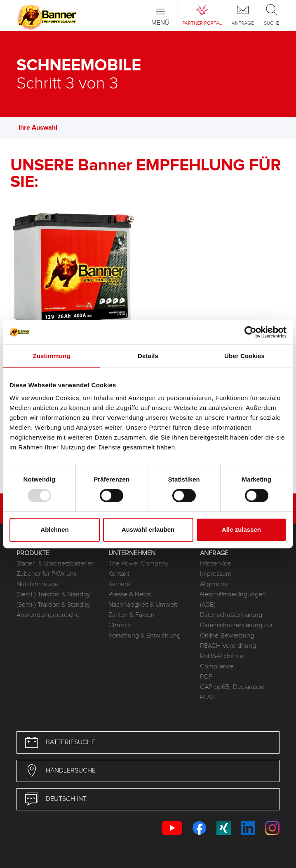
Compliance (217, 667)
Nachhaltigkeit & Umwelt (143, 605)
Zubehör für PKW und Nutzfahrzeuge (47, 579)
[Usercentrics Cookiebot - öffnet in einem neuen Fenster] (250, 332)
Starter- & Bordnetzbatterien (56, 564)
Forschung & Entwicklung (144, 636)
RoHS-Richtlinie (222, 656)
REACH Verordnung (228, 646)
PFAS (207, 697)
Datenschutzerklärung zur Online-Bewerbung (236, 631)
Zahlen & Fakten (132, 615)
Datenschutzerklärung (231, 615)
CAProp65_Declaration (232, 687)
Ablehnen (54, 529)
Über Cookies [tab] (244, 356)
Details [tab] (148, 356)
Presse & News (130, 595)
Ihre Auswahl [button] (42, 128)
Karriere (119, 584)
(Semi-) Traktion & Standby (53, 595)
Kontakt (119, 574)
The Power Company (139, 564)
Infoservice (215, 564)
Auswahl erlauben (148, 529)
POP (206, 677)
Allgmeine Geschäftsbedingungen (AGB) (233, 595)
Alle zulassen (241, 529)
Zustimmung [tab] (52, 356)
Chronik (120, 625)
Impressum (216, 574)
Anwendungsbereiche (48, 615)
